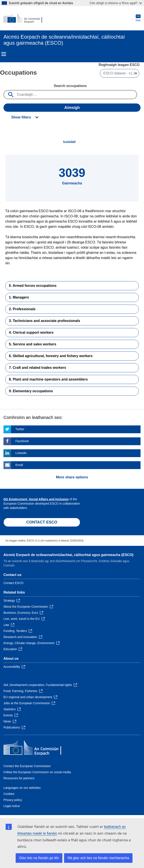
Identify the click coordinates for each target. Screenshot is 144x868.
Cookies (9, 794)
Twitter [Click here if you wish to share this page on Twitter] (20, 429)
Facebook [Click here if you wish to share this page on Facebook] (22, 441)
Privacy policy (13, 800)
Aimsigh (72, 108)
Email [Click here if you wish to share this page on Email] (19, 465)
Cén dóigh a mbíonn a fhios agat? (116, 3)
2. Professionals (22, 309)
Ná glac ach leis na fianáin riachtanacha (98, 858)
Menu (4, 54)
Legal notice (12, 806)
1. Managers (19, 297)
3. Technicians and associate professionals (45, 321)
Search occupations (70, 86)
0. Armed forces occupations (33, 286)
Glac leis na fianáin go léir (39, 858)
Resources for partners (19, 778)
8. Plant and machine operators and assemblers (48, 379)
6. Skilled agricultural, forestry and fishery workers (51, 356)
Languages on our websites (22, 788)
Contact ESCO (13, 583)
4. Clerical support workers (31, 332)
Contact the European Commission (27, 766)
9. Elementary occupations (31, 391)
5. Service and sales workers (33, 344)
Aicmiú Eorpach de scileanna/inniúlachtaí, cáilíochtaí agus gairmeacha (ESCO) (68, 555)
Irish (138, 18)
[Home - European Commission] (25, 18)
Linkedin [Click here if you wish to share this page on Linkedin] (21, 453)
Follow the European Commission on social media (37, 772)
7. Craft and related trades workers (37, 368)
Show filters (21, 117)
